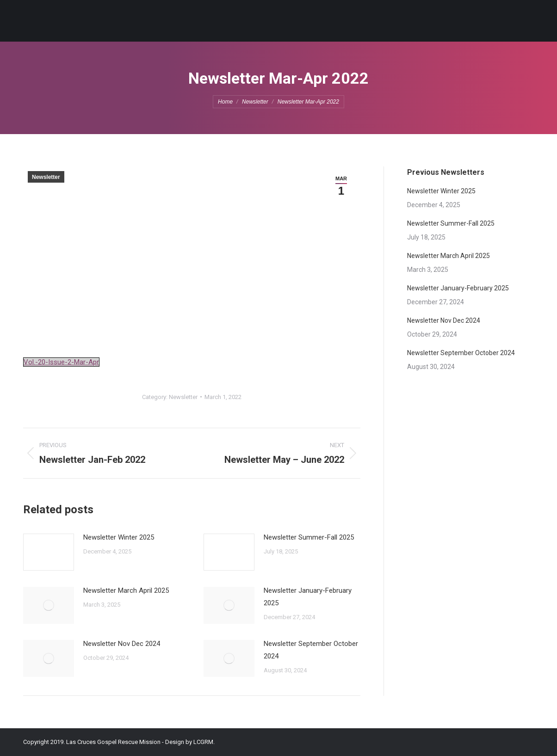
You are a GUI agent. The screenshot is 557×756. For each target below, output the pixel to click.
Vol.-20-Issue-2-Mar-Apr (61, 362)
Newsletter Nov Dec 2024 (122, 644)
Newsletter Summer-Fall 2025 (309, 537)
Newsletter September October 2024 (311, 650)
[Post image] (49, 552)
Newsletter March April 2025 (126, 590)
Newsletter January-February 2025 (308, 597)
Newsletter (46, 177)
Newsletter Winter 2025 (119, 537)
